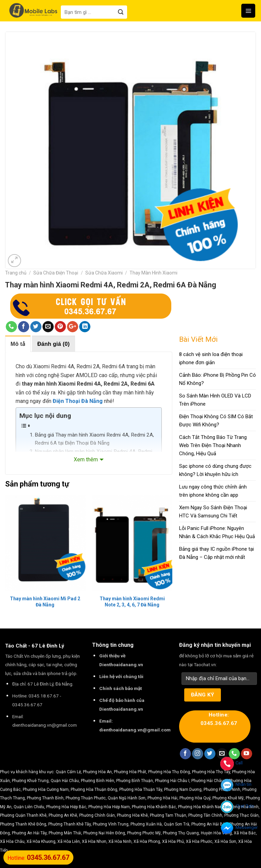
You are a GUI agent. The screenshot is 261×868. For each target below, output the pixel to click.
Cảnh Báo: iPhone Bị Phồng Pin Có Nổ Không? (217, 379)
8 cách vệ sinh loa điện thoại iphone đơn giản (211, 358)
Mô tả (18, 344)
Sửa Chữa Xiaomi (104, 273)
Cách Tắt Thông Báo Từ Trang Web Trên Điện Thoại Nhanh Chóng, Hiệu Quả (213, 445)
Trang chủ (16, 273)
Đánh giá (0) (54, 344)
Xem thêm (86, 459)
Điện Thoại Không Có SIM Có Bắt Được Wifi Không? (216, 421)
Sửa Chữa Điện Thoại (56, 273)
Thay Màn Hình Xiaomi (153, 273)
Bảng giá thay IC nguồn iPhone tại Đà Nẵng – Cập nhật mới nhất (216, 553)
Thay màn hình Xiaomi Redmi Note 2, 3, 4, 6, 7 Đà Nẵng (132, 602)
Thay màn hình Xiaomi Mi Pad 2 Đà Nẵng (45, 602)
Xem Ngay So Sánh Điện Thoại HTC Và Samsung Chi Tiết (213, 512)
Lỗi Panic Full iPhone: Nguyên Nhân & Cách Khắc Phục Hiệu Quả (217, 532)
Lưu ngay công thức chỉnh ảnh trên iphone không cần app (213, 491)
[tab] (18, 344)
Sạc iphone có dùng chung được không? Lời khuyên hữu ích (215, 470)
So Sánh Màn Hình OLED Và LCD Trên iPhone (215, 400)
